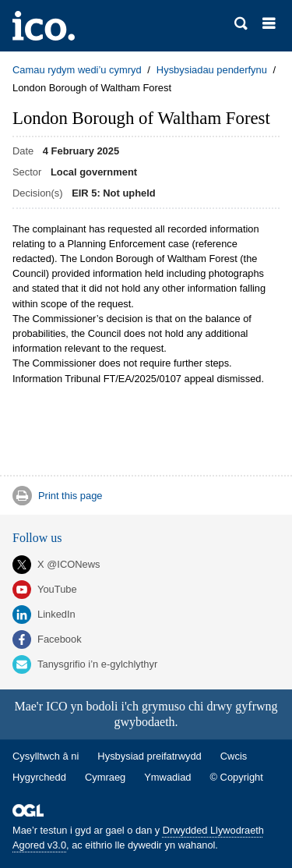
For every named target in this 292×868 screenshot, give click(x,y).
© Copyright (237, 777)
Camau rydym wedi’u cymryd (77, 70)
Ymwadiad (167, 777)
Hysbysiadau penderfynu (212, 70)
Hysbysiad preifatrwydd (149, 756)
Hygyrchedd (39, 777)
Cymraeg (105, 777)
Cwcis (234, 756)
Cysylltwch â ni (46, 756)
